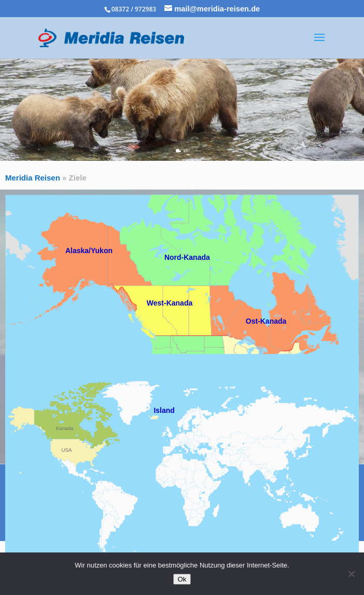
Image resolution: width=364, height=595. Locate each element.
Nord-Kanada (187, 257)
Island (164, 410)
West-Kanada (170, 303)
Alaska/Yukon (89, 251)
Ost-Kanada (266, 321)
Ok (182, 579)
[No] (351, 574)
